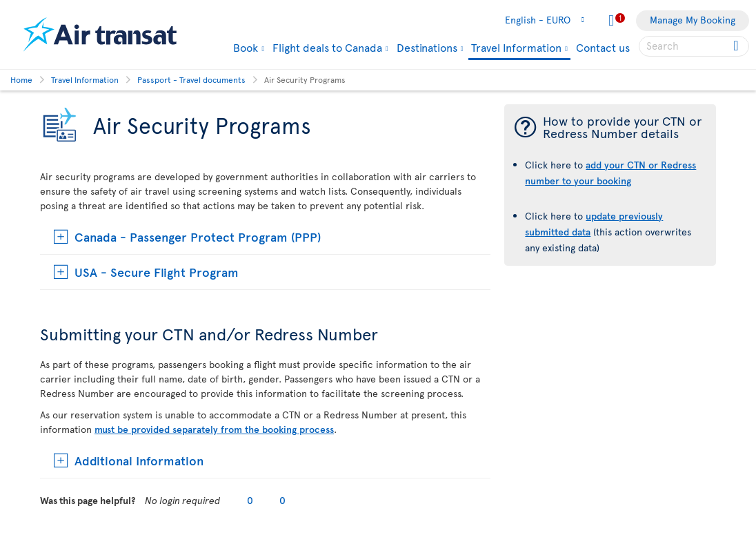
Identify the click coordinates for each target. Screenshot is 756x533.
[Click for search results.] (737, 46)
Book (246, 47)
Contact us (603, 47)
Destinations (427, 47)
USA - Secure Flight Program (157, 272)
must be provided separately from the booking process (214, 429)
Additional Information (139, 460)
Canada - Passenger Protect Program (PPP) (198, 236)
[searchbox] (694, 46)
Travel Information (516, 48)
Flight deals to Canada (327, 47)
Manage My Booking (693, 20)
